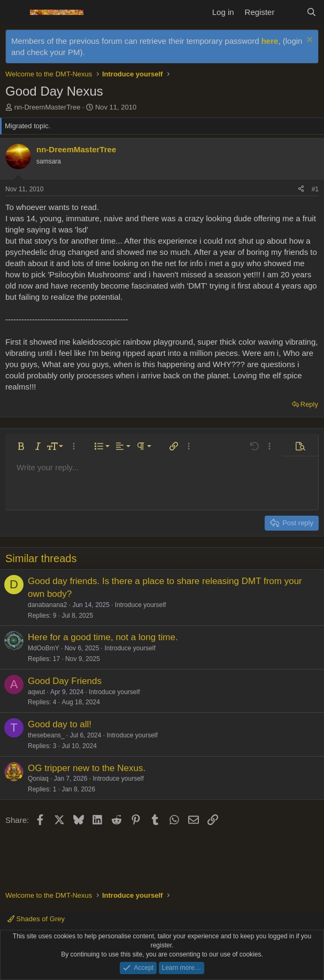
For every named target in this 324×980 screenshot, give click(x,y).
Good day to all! (60, 724)
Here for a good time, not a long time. (103, 637)
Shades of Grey (36, 919)
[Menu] (15, 12)
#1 (315, 189)
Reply (309, 404)
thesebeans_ (46, 735)
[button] (21, 446)
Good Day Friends (65, 681)
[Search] (311, 12)
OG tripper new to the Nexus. (87, 768)
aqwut (36, 692)
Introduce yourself (140, 605)
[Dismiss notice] (308, 41)
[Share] (301, 189)
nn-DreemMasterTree (48, 107)
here (270, 41)
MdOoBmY (44, 648)
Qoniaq (38, 779)
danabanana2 (47, 605)
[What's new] (290, 12)
